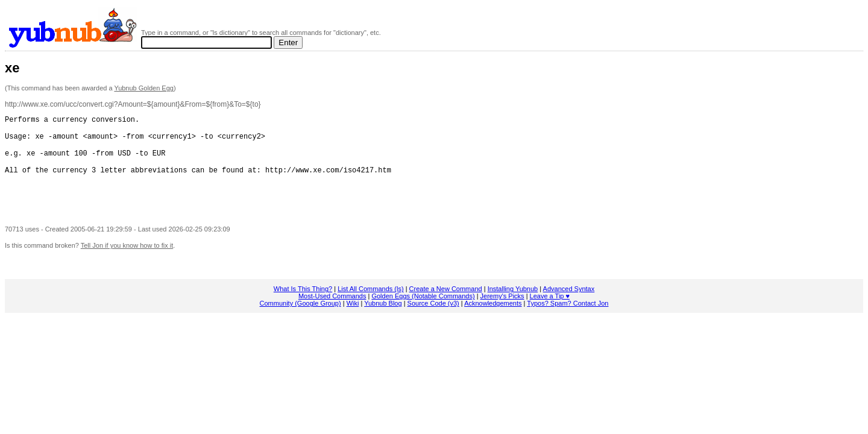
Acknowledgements (493, 321)
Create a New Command (446, 307)
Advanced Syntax (569, 307)
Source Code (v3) (433, 321)
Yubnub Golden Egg (143, 88)
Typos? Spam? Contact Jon (568, 321)
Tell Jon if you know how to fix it (127, 263)
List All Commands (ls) (370, 307)
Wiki (353, 321)
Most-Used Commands (332, 314)
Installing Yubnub (513, 307)
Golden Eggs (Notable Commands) (423, 314)
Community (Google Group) (300, 321)
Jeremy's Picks (502, 314)
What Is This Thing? (303, 307)
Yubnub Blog (383, 321)
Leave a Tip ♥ (550, 314)
